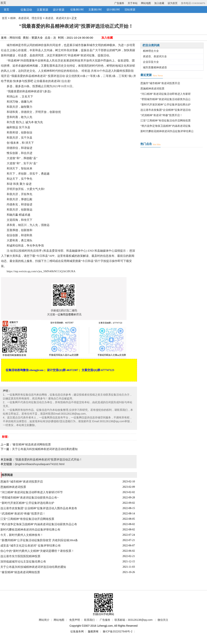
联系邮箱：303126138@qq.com (134, 620)
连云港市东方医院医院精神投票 (20, 556)
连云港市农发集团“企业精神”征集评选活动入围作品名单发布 (39, 508)
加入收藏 (159, 3)
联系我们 (89, 620)
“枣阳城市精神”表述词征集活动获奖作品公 (166, 99)
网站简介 (44, 620)
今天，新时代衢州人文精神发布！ (22, 535)
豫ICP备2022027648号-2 (118, 631)
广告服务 (119, 3)
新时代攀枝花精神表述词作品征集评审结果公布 (30, 530)
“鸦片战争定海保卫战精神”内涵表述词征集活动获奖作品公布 (39, 524)
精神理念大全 (151, 51)
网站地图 (146, 3)
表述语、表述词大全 (57, 18)
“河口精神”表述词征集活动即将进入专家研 (166, 94)
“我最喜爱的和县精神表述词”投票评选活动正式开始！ (49, 459)
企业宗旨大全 (151, 62)
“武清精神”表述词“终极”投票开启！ (23, 514)
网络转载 (15, 38)
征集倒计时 (77, 10)
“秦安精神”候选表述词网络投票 (31, 444)
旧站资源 (130, 10)
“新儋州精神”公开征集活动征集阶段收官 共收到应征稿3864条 (39, 540)
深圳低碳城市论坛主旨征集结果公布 (23, 562)
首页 (3, 3)
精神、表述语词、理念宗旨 (26, 18)
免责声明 (75, 620)
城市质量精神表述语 (155, 67)
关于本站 (133, 3)
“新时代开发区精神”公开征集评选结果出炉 (27, 503)
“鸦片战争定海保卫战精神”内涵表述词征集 (166, 126)
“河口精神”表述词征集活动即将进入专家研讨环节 (32, 492)
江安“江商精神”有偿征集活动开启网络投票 (27, 519)
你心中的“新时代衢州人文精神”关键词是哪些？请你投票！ (37, 551)
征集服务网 (77, 631)
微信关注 (163, 620)
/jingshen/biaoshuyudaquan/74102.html (40, 464)
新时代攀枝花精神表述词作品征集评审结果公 (167, 131)
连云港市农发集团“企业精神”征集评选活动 (166, 110)
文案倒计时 (95, 10)
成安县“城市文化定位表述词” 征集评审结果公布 (31, 546)
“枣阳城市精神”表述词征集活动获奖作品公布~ (29, 498)
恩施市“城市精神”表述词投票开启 (22, 482)
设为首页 (173, 3)
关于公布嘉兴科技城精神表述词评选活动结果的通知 (45, 449)
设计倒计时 (113, 10)
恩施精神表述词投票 (13, 487)
